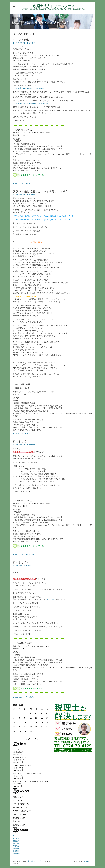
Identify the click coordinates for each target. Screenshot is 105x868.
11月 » (35, 739)
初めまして (20, 441)
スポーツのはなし (19, 804)
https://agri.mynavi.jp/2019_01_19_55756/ (29, 88)
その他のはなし (20, 183)
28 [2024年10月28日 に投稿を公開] (14, 731)
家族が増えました (19, 757)
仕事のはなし (18, 814)
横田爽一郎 (17, 854)
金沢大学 (50, 599)
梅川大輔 (32, 195)
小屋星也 (16, 851)
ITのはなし (17, 797)
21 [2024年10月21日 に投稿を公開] (14, 727)
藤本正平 (32, 43)
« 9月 (28, 739)
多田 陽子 (32, 445)
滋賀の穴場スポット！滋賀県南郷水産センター (31, 781)
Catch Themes (88, 861)
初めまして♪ (20, 562)
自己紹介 (31, 554)
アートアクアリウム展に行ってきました (28, 773)
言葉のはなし (18, 825)
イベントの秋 (21, 40)
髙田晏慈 (16, 843)
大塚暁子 (31, 566)
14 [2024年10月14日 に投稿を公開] (14, 722)
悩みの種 (16, 749)
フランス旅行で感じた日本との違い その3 (40, 191)
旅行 (29, 433)
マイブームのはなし (20, 811)
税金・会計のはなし (20, 821)
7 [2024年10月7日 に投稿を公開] (14, 718)
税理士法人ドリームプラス (54, 6)
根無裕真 (16, 841)
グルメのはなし (19, 800)
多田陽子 (16, 848)
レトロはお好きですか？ (22, 765)
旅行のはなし (19, 433)
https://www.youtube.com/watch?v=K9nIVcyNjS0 (31, 103)
